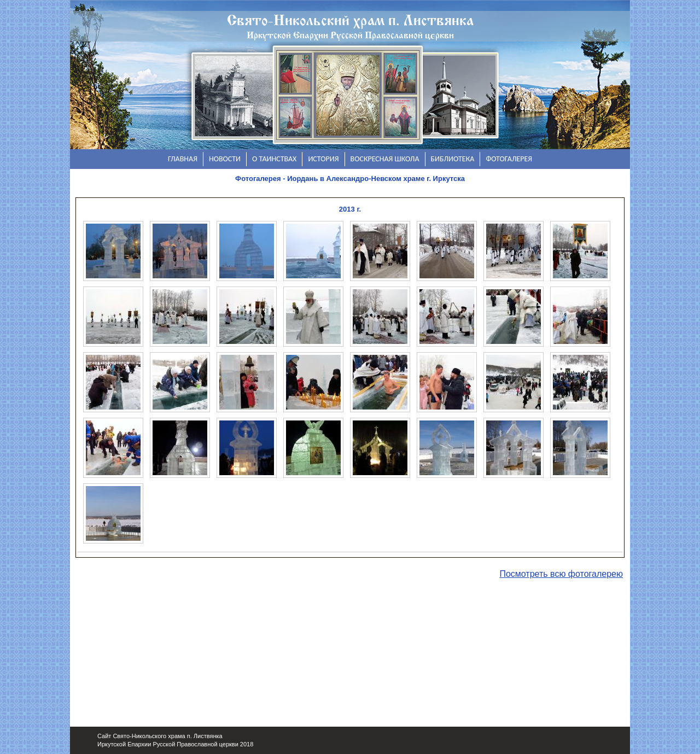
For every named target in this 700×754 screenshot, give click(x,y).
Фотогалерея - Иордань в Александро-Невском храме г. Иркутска (350, 179)
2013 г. (350, 209)
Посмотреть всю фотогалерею (561, 574)
